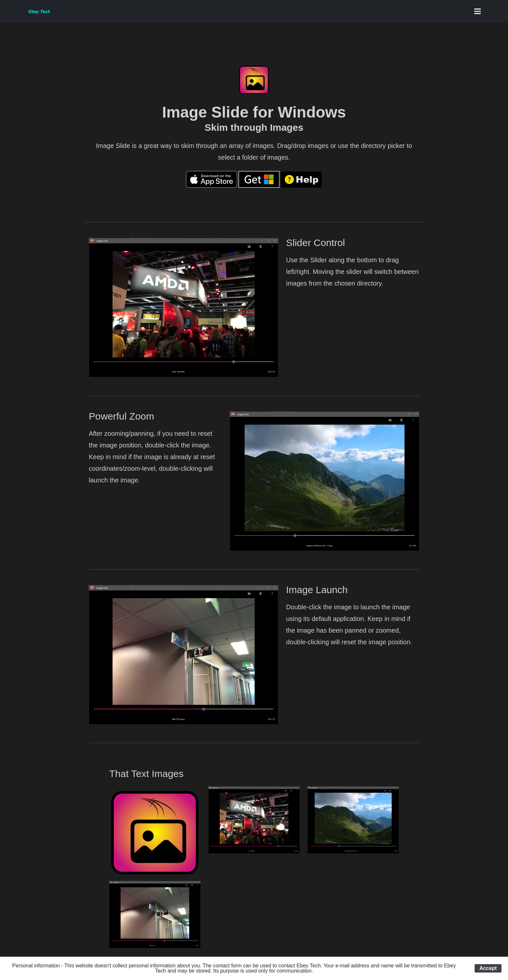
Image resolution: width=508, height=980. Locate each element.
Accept (488, 968)
